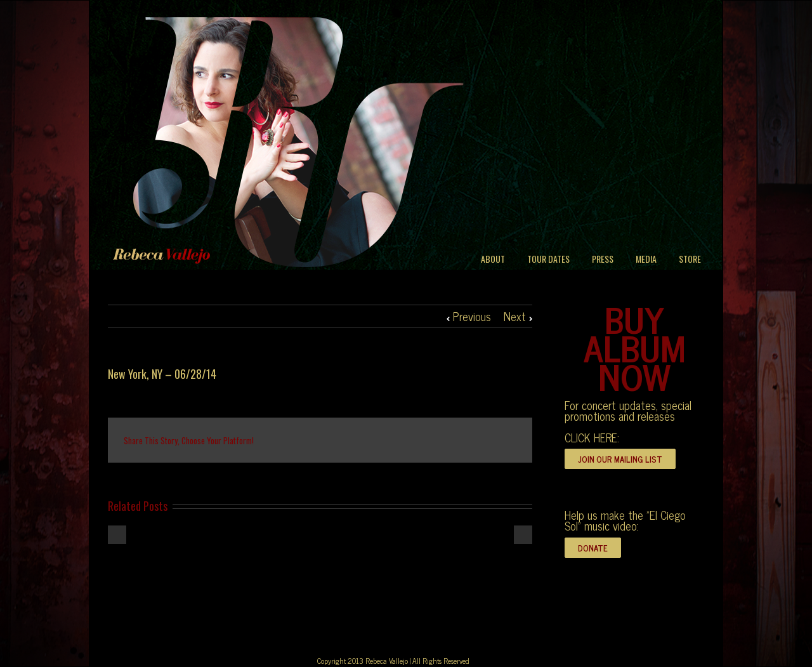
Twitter (333, 440)
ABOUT (493, 259)
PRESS (603, 259)
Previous (472, 316)
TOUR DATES (548, 259)
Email (507, 440)
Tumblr (418, 440)
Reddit (389, 440)
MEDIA (646, 259)
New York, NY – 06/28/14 (162, 374)
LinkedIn (360, 439)
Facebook (307, 441)
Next (515, 316)
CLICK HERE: (592, 437)
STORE (690, 259)
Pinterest (478, 442)
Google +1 (448, 441)
